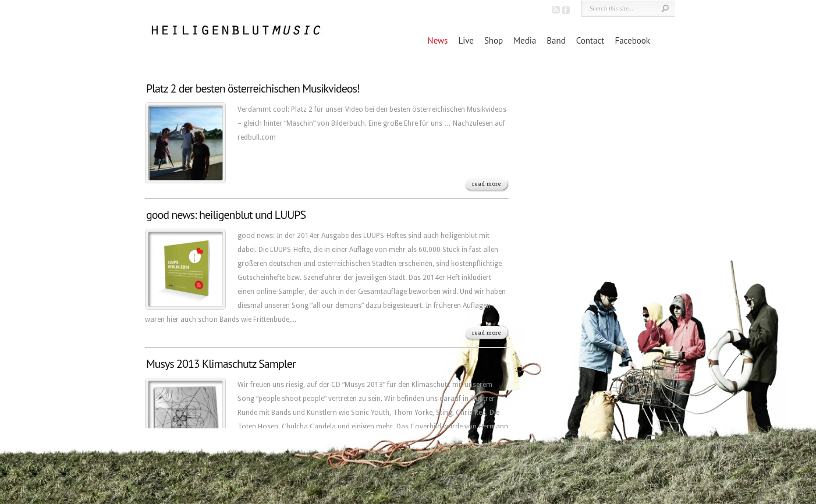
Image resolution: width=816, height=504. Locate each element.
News (438, 40)
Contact (590, 40)
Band (556, 40)
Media (525, 40)
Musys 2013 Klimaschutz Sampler (221, 364)
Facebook (632, 40)
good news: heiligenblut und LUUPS (226, 215)
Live (466, 40)
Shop (494, 40)
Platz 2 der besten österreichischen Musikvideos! (253, 88)
